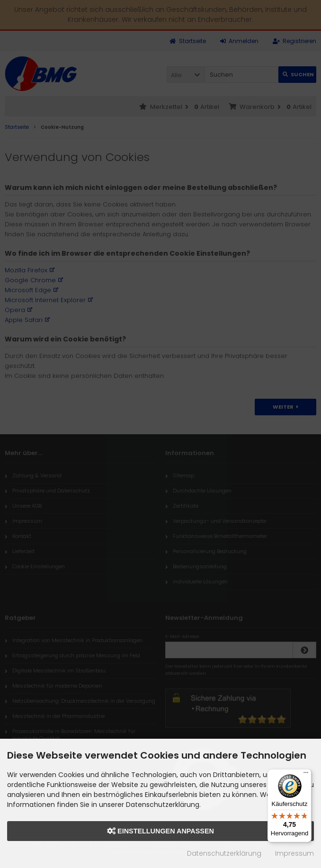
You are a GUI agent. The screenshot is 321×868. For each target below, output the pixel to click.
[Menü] (306, 775)
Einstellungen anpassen (160, 831)
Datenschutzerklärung (224, 853)
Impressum (294, 853)
